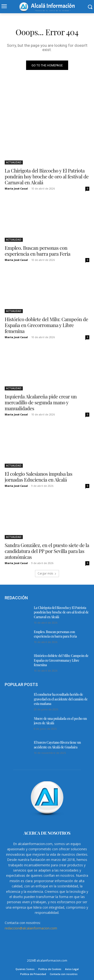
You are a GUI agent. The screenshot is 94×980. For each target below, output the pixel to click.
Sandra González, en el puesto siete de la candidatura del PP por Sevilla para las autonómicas (47, 551)
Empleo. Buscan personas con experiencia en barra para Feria (37, 251)
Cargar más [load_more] (47, 573)
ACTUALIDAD (14, 162)
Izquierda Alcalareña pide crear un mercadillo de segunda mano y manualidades (41, 402)
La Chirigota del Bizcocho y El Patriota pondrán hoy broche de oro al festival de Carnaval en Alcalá (47, 176)
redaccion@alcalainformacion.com (31, 928)
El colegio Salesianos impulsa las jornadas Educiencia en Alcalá (39, 477)
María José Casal (16, 188)
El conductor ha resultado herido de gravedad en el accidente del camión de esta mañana (61, 699)
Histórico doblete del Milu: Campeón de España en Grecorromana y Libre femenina (46, 325)
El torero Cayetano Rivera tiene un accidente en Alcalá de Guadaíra (57, 745)
